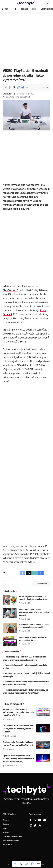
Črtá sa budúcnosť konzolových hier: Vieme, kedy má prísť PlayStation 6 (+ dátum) (18, 729)
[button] (5, 3)
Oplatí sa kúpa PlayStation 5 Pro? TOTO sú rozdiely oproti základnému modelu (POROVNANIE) (18, 759)
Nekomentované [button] (41, 583)
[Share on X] (14, 87)
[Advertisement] (26, 39)
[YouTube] (40, 820)
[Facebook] (30, 820)
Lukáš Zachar (7, 94)
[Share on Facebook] (10, 87)
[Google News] (44, 820)
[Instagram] (31, 826)
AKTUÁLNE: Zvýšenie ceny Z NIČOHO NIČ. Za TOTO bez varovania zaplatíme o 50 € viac (18, 712)
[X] (35, 820)
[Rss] (40, 826)
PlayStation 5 (10, 290)
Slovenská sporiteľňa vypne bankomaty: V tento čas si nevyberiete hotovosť (34, 612)
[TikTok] (35, 826)
